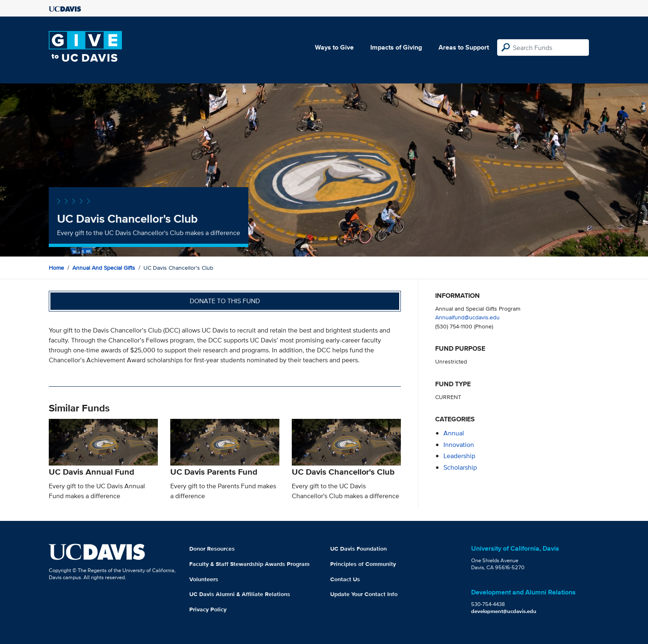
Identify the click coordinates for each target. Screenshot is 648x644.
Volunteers (204, 579)
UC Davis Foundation (359, 549)
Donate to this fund (225, 301)
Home (56, 268)
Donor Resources (212, 549)
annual (454, 433)
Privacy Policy (208, 609)
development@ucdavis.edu (504, 611)
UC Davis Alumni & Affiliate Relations (240, 594)
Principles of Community (363, 564)
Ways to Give (334, 47)
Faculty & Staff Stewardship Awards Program (249, 564)
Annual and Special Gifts (104, 268)
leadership (459, 456)
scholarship (460, 467)
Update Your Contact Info (364, 594)
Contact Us (345, 579)
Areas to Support (464, 47)
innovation (459, 445)
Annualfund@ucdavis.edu (467, 317)
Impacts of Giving (396, 47)
